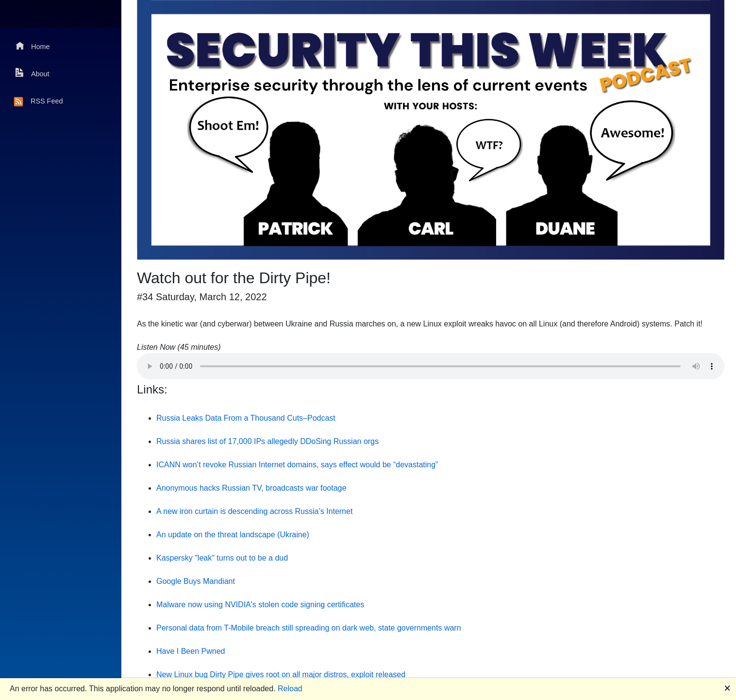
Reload (290, 689)
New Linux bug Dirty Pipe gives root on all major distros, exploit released (281, 674)
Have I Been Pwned (191, 651)
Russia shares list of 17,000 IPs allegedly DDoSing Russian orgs (268, 441)
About (33, 73)
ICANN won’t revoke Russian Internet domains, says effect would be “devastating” (297, 465)
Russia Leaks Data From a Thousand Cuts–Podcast (246, 418)
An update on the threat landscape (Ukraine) (233, 535)
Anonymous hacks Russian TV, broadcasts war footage (251, 488)
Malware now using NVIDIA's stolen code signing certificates (260, 605)
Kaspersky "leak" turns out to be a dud (222, 558)
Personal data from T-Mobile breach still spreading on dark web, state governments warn (309, 628)
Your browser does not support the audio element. (431, 366)
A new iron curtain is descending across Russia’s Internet (254, 511)
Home (33, 46)
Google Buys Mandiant (196, 581)
